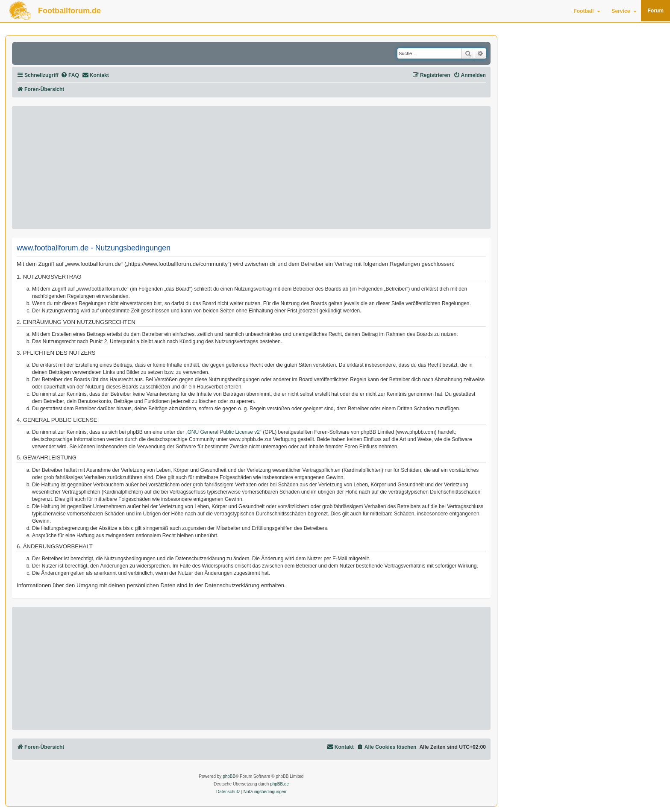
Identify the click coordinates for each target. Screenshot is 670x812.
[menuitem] (70, 75)
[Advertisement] (251, 168)
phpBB (229, 776)
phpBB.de (279, 784)
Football (587, 11)
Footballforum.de (69, 11)
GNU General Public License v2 (224, 432)
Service (624, 11)
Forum (655, 11)
